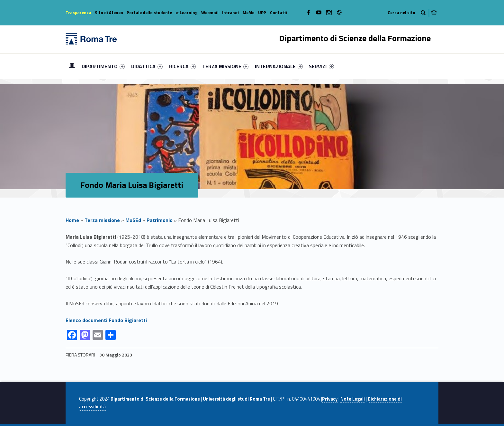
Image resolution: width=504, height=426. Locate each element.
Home (72, 66)
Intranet (231, 13)
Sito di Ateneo (109, 13)
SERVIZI (321, 66)
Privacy (330, 399)
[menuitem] (72, 66)
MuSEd (133, 220)
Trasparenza (78, 13)
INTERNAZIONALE (279, 66)
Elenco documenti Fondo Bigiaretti (106, 320)
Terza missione (102, 220)
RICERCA (182, 66)
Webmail (210, 13)
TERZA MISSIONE (225, 66)
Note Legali (353, 399)
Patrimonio (160, 220)
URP (262, 13)
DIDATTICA (147, 66)
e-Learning (187, 13)
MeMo (249, 13)
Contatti (279, 13)
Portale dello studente (149, 13)
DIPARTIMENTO (103, 66)
